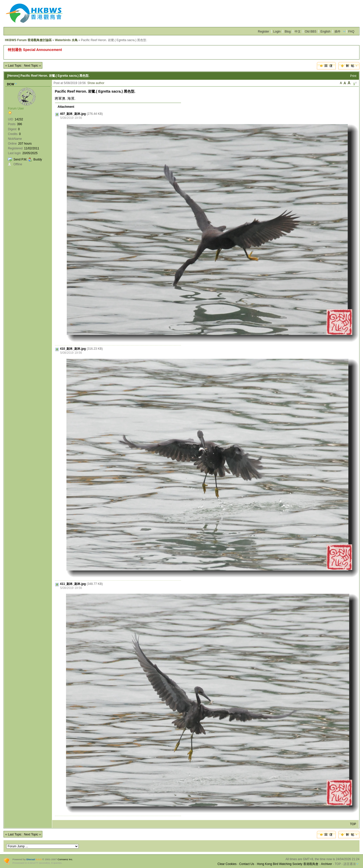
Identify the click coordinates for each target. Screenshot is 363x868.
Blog (288, 32)
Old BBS (311, 32)
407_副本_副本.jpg (73, 114)
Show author (96, 83)
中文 (298, 32)
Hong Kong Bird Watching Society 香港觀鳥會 (288, 864)
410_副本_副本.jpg (73, 349)
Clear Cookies (227, 864)
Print (353, 76)
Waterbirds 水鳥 (66, 40)
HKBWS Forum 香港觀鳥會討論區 (28, 40)
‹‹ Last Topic (13, 66)
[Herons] (13, 76)
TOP (353, 824)
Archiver (326, 864)
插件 (338, 32)
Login (277, 32)
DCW (10, 84)
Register (264, 32)
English (325, 32)
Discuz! (31, 859)
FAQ (351, 32)
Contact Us (247, 864)
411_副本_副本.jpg (73, 584)
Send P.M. (20, 159)
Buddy (38, 159)
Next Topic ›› (32, 66)
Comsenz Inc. (65, 859)
